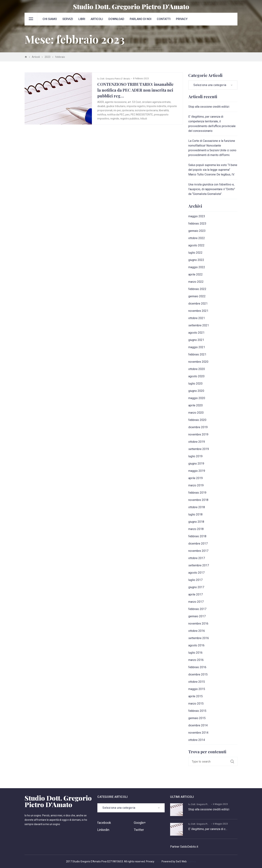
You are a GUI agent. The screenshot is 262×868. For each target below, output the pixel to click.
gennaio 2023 (197, 231)
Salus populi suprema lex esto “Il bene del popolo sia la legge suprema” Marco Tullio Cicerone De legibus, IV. (213, 170)
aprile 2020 (195, 405)
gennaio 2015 (197, 718)
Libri (82, 19)
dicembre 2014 (198, 725)
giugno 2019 (196, 464)
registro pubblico (130, 119)
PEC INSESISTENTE (142, 115)
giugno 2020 (196, 391)
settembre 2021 (199, 325)
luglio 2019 (195, 456)
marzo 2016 (196, 660)
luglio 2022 (195, 253)
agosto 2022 (196, 245)
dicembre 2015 (198, 674)
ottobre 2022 (197, 238)
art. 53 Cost (134, 102)
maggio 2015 (197, 689)
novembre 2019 (198, 434)
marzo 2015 (196, 704)
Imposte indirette (156, 106)
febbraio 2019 (197, 493)
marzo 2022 (196, 282)
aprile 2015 (195, 696)
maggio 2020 (197, 398)
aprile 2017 (195, 594)
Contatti (164, 19)
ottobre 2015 (197, 682)
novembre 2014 (198, 733)
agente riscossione (116, 102)
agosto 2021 (196, 333)
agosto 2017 (196, 573)
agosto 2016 (196, 645)
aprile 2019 (195, 478)
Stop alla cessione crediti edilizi (209, 107)
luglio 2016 (195, 653)
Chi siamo (50, 19)
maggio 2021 (197, 347)
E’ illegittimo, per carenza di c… (208, 829)
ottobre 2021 (197, 318)
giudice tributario (116, 106)
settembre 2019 (199, 449)
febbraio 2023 (197, 224)
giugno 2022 (196, 260)
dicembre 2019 (198, 427)
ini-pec (117, 110)
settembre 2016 (199, 638)
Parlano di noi (141, 19)
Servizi (68, 19)
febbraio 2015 (197, 711)
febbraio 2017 (197, 609)
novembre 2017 (198, 551)
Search (234, 761)
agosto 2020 (196, 376)
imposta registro (136, 106)
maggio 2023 (197, 216)
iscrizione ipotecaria (146, 110)
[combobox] (213, 85)
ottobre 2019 (197, 442)
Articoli (97, 19)
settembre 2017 (199, 565)
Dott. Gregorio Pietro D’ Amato (115, 79)
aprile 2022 (195, 274)
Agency (192, 861)
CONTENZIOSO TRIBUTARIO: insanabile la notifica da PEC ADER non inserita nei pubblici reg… (135, 90)
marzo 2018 (196, 529)
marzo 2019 (196, 485)
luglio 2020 (195, 384)
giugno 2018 (196, 522)
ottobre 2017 (197, 558)
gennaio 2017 (197, 616)
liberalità (164, 110)
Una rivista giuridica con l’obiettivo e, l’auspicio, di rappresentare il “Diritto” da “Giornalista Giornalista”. (212, 189)
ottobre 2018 (197, 507)
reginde (115, 119)
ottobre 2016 (197, 631)
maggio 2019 (197, 471)
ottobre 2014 (197, 740)
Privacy (182, 19)
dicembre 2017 (198, 544)
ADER (101, 102)
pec (127, 115)
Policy (158, 861)
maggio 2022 (197, 267)
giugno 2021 (196, 340)
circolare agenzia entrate (156, 102)
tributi (144, 119)
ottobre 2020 (197, 369)
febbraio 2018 (197, 536)
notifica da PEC (116, 115)
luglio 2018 (195, 514)
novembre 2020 (198, 362)
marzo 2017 (196, 602)
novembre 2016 (198, 624)
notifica (102, 115)
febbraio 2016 (197, 667)
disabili (101, 106)
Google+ (140, 823)
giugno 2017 (196, 587)
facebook (104, 823)
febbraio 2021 (197, 354)
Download (116, 19)
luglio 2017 (195, 580)
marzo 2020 (196, 413)
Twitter (139, 830)
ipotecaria (128, 110)
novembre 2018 (198, 500)
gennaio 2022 (197, 296)
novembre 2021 (198, 311)
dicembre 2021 (198, 304)
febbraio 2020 (197, 420)
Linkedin (103, 830)
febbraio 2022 (197, 289)
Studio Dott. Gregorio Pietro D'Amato (131, 6)
